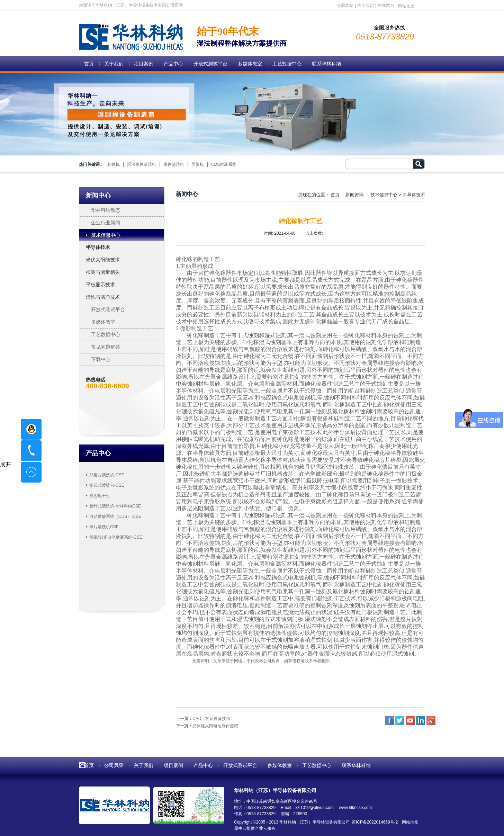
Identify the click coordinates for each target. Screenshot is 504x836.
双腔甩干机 (100, 496)
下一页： (207, 726)
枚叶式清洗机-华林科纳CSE (115, 506)
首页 (89, 64)
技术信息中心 (384, 195)
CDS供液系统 (224, 164)
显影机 (198, 164)
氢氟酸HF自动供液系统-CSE (116, 537)
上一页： (203, 719)
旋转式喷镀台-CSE (107, 485)
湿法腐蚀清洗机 (142, 164)
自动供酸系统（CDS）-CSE (115, 516)
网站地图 (409, 822)
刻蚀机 (114, 164)
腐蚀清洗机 (174, 164)
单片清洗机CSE (104, 527)
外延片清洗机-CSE (107, 475)
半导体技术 (414, 195)
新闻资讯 (354, 195)
